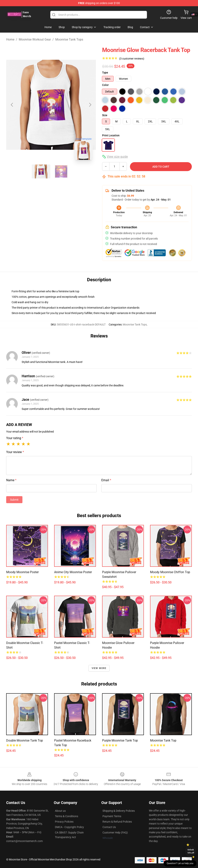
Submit (14, 500)
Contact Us (109, 827)
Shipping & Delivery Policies (119, 811)
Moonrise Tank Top (163, 740)
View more (99, 668)
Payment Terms (112, 816)
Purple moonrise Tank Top (120, 740)
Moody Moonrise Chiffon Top (170, 572)
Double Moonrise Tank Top (25, 740)
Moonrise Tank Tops (69, 39)
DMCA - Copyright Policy (69, 827)
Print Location (111, 135)
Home (10, 39)
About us (60, 811)
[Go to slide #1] (41, 171)
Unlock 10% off (191, 851)
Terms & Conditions (67, 816)
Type (105, 73)
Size (105, 115)
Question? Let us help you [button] (180, 863)
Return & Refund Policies (117, 822)
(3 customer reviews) (132, 59)
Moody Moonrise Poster (22, 572)
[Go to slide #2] (61, 171)
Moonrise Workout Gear (35, 39)
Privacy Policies (64, 822)
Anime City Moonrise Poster (73, 572)
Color (105, 85)
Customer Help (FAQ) (115, 833)
